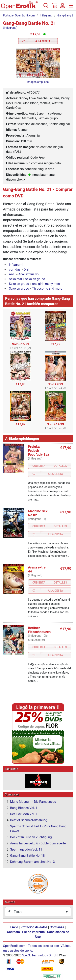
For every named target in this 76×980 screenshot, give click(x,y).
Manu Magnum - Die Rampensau (33, 802)
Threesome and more (47, 289)
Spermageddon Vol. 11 (26, 849)
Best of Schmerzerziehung (29, 820)
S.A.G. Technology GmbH (40, 955)
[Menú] (71, 7)
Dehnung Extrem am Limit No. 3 (32, 862)
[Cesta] (54, 7)
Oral (26, 269)
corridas (15, 269)
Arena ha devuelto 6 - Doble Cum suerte (38, 843)
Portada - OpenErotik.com (19, 15)
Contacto (13, 932)
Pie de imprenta (33, 932)
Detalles (60, 466)
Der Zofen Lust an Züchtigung (31, 837)
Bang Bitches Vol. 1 (24, 808)
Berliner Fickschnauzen (39, 630)
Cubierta (39, 466)
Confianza (57, 927)
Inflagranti (46, 15)
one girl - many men (46, 284)
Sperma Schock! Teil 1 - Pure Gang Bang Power (38, 829)
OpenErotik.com (14, 946)
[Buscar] (46, 7)
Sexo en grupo (35, 279)
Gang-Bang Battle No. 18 (27, 856)
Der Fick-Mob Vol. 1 (24, 814)
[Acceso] (63, 7)
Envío (14, 927)
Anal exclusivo (28, 274)
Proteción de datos (34, 927)
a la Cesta (43, 41)
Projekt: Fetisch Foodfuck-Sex (38, 451)
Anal (12, 274)
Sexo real (15, 279)
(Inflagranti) (10, 28)
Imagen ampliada (38, 82)
